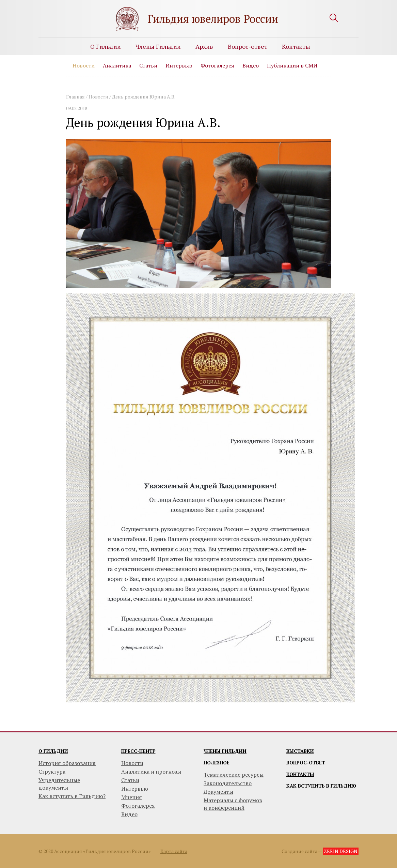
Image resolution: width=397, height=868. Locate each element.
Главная (75, 97)
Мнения (132, 797)
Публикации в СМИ (292, 65)
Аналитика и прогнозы (151, 772)
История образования (67, 763)
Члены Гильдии (158, 46)
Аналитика (117, 65)
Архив (204, 46)
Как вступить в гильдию (321, 786)
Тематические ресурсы (234, 775)
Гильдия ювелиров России (213, 19)
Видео (251, 65)
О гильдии (53, 751)
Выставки (300, 751)
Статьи (148, 65)
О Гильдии (106, 46)
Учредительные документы (59, 784)
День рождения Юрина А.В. (144, 97)
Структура (52, 772)
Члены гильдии (225, 751)
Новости (84, 65)
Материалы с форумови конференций (233, 804)
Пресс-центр (138, 751)
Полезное (217, 763)
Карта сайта (174, 851)
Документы (218, 792)
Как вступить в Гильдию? (72, 796)
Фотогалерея (217, 65)
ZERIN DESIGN (341, 851)
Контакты (296, 46)
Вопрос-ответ (248, 46)
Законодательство (228, 783)
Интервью (179, 65)
